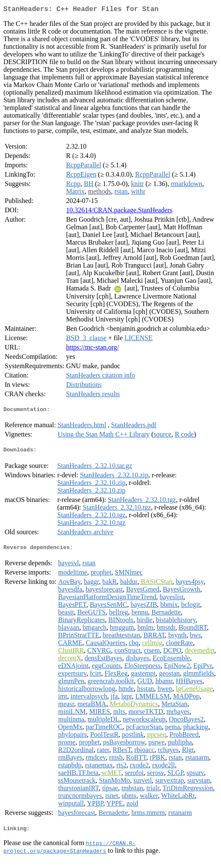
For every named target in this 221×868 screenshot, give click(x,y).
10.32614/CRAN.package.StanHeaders (119, 212)
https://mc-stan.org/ (92, 349)
